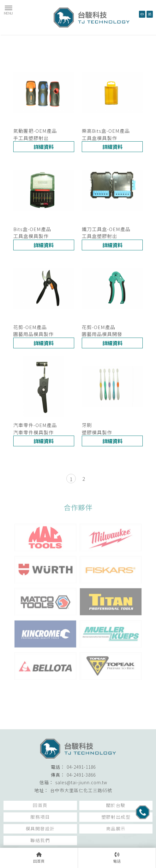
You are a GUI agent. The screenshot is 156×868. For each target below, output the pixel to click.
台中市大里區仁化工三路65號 (81, 790)
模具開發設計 (40, 828)
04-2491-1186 (81, 767)
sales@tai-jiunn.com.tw (81, 782)
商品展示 (116, 828)
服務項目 (40, 817)
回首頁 (40, 805)
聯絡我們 (40, 840)
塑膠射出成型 (116, 817)
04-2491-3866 (81, 775)
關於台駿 (116, 805)
